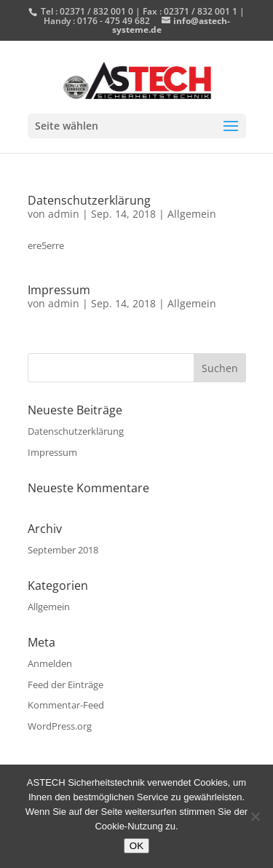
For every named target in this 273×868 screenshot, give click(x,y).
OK (136, 846)
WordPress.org (60, 726)
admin (64, 214)
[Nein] (255, 816)
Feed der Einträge (66, 684)
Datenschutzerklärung (89, 200)
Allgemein (192, 214)
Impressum (59, 290)
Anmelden (50, 663)
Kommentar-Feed (66, 705)
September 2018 (63, 550)
